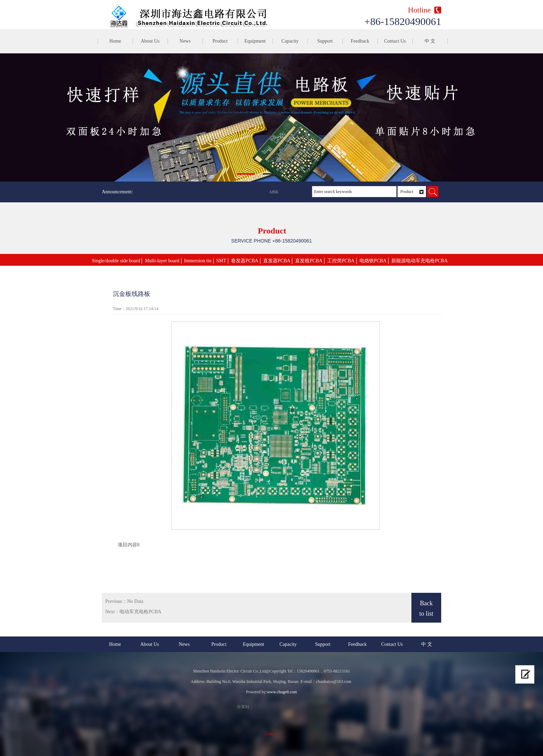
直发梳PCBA (309, 261)
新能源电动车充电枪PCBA (420, 261)
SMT (221, 261)
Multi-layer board (162, 261)
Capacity (290, 41)
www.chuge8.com (282, 692)
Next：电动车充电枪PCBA (133, 612)
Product (220, 41)
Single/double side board (116, 261)
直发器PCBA (277, 261)
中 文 (430, 41)
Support (325, 41)
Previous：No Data (124, 601)
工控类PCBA (341, 261)
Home (115, 41)
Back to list (426, 608)
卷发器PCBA (245, 261)
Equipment (255, 41)
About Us (150, 41)
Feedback (360, 41)
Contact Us (395, 41)
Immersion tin (198, 261)
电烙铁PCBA (373, 261)
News (185, 41)
